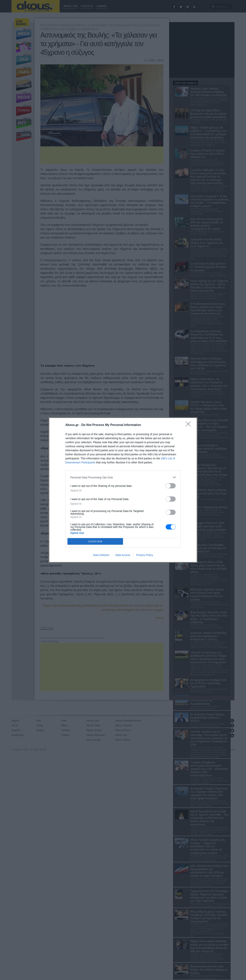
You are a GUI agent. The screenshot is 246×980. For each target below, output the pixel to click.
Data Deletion (101, 555)
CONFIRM (95, 541)
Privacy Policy (145, 555)
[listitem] (123, 477)
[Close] (189, 425)
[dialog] (123, 490)
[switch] (171, 486)
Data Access (123, 555)
